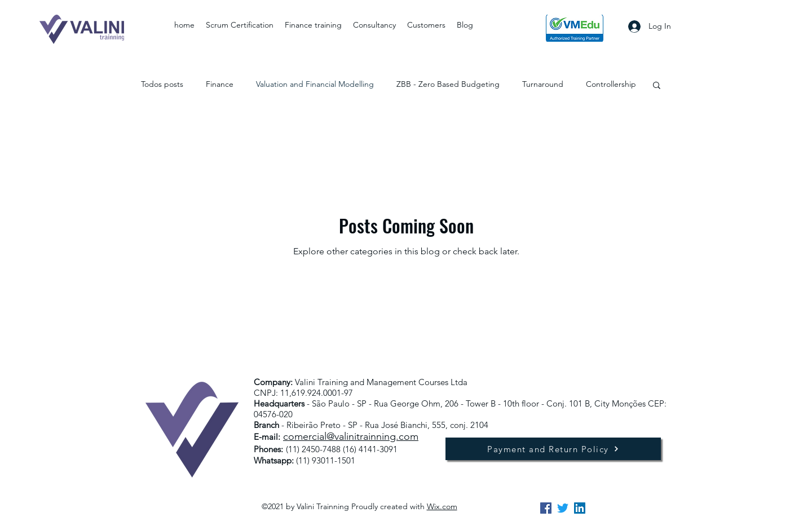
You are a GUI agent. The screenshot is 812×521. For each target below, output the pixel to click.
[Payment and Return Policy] (553, 449)
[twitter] (563, 508)
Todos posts (162, 84)
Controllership (611, 84)
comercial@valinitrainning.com (351, 436)
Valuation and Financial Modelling (315, 84)
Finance (220, 84)
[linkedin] (580, 508)
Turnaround (543, 84)
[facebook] (546, 508)
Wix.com (442, 506)
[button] (657, 86)
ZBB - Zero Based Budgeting (448, 84)
